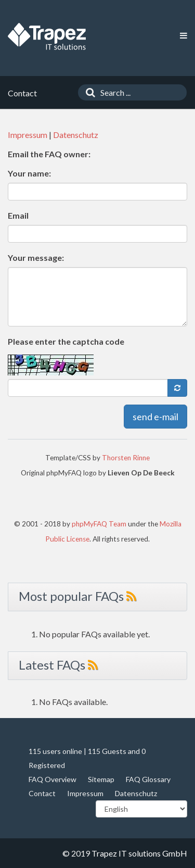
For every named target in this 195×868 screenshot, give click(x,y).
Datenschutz (76, 135)
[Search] (88, 92)
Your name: (29, 173)
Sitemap (101, 779)
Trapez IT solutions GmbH (139, 853)
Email (18, 215)
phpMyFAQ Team (99, 524)
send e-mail (155, 417)
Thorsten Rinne (126, 458)
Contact (42, 793)
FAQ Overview (53, 779)
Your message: (36, 257)
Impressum (28, 135)
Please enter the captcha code (66, 341)
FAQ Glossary (148, 779)
